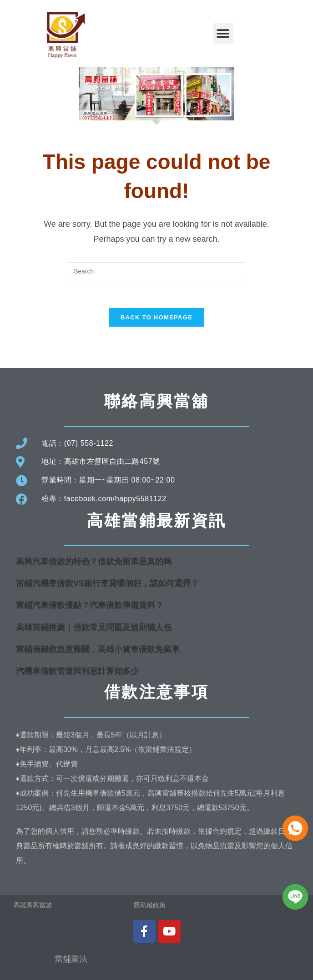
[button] (223, 33)
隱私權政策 (150, 905)
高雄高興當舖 (34, 905)
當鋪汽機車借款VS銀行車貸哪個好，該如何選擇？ (107, 583)
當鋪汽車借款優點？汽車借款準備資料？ (90, 605)
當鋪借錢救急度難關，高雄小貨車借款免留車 (98, 649)
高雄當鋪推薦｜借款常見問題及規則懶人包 (94, 627)
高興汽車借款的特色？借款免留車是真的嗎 (94, 562)
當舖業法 (71, 959)
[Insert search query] (156, 271)
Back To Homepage (156, 317)
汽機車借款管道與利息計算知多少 (77, 671)
